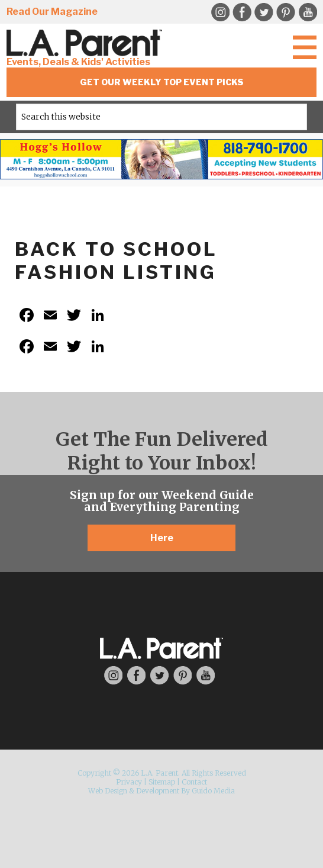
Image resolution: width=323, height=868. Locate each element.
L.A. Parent (86, 43)
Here (162, 538)
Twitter (264, 12)
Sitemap (162, 782)
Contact (194, 782)
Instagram (220, 12)
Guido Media (213, 791)
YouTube (308, 12)
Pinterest (286, 12)
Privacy (129, 782)
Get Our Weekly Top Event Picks (162, 82)
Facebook (242, 12)
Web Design (108, 791)
